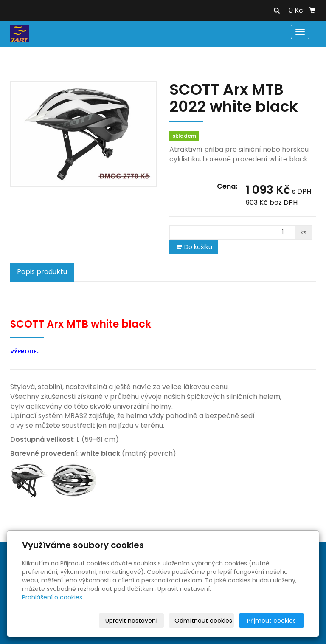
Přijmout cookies (271, 621)
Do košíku (194, 247)
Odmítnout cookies (203, 621)
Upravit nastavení (131, 621)
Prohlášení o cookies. (53, 597)
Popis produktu (42, 272)
